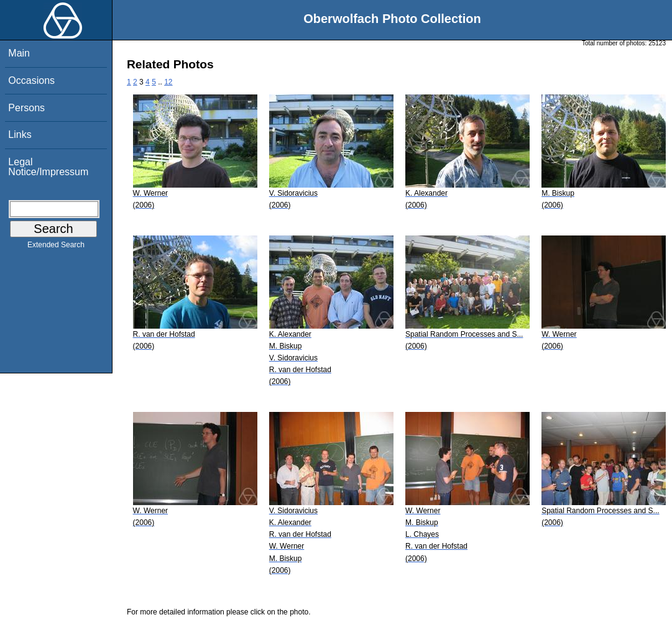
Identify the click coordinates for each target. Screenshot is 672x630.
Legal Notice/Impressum (48, 167)
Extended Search (56, 247)
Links (20, 135)
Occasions (31, 80)
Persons (26, 108)
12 (168, 82)
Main (19, 53)
